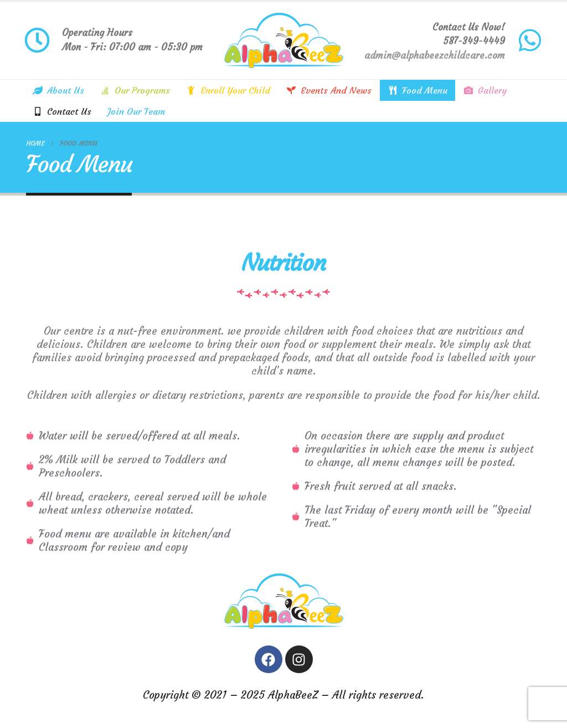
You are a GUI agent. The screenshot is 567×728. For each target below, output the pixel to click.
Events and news (329, 90)
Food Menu (417, 90)
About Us (58, 90)
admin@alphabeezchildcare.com (435, 55)
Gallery (485, 90)
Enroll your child (228, 90)
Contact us (62, 111)
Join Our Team (136, 111)
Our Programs (135, 90)
